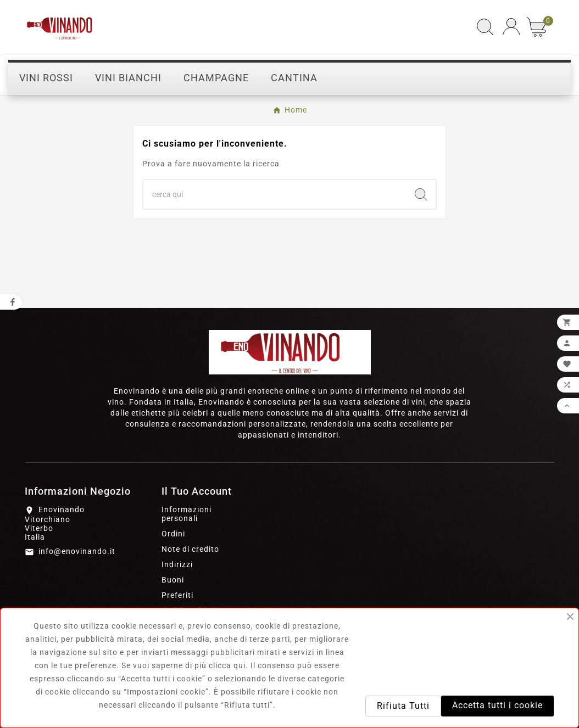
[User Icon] (511, 27)
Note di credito (190, 549)
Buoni (173, 580)
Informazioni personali (186, 514)
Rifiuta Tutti (403, 706)
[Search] (421, 194)
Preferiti (177, 595)
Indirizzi (177, 564)
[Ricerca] (275, 194)
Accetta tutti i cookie (497, 705)
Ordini (173, 534)
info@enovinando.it (77, 551)
